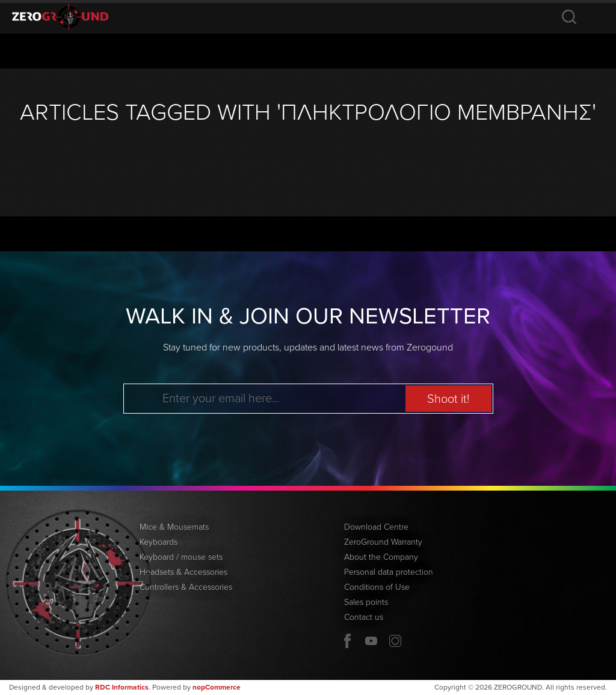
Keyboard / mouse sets (181, 557)
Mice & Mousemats (174, 527)
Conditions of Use (377, 587)
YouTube (371, 641)
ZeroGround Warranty (383, 542)
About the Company (381, 557)
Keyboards (159, 542)
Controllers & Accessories (186, 587)
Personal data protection (389, 572)
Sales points (366, 602)
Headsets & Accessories (183, 572)
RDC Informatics (122, 687)
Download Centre (376, 527)
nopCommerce (217, 687)
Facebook (347, 641)
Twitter (395, 641)
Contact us (364, 617)
